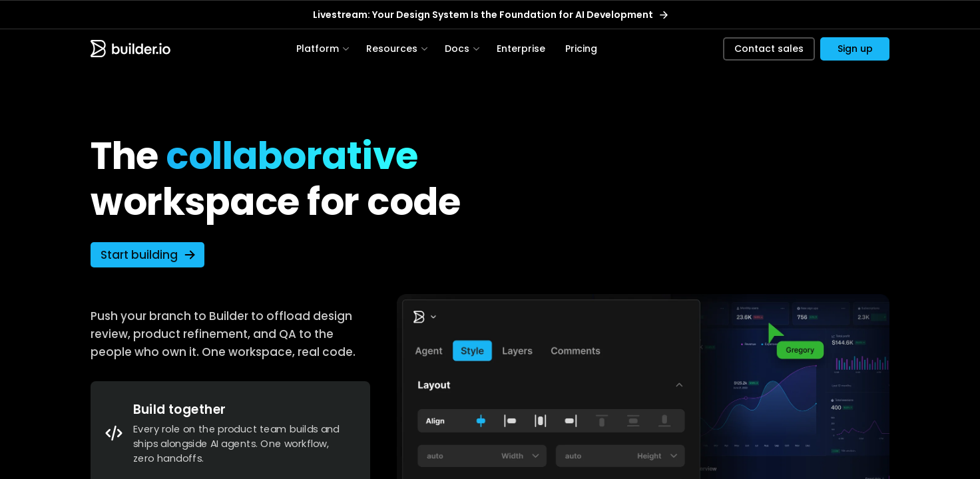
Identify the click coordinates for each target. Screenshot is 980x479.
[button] (855, 51)
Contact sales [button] (769, 51)
